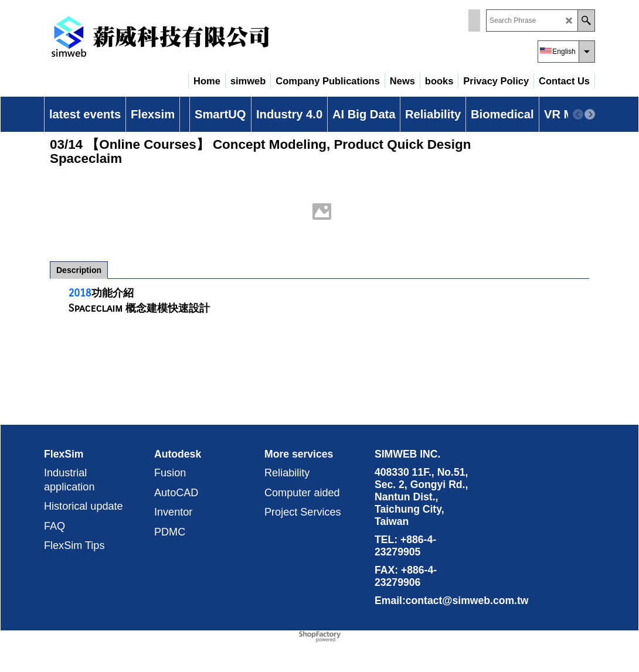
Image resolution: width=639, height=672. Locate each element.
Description (79, 270)
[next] (590, 114)
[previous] (578, 114)
